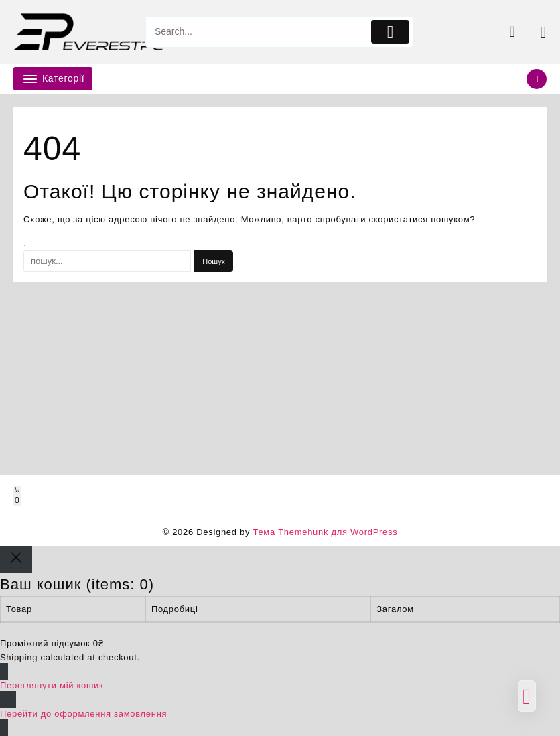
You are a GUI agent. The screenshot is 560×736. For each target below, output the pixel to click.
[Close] (16, 559)
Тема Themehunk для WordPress (325, 532)
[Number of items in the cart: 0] (17, 496)
